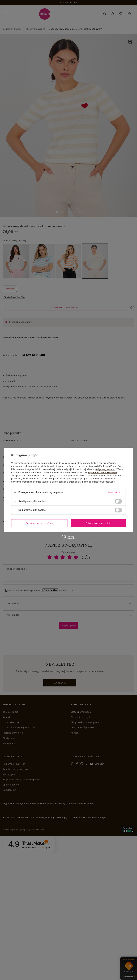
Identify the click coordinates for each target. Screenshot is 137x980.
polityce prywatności (105, 469)
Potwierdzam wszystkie (98, 523)
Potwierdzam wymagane (39, 523)
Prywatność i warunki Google (102, 472)
